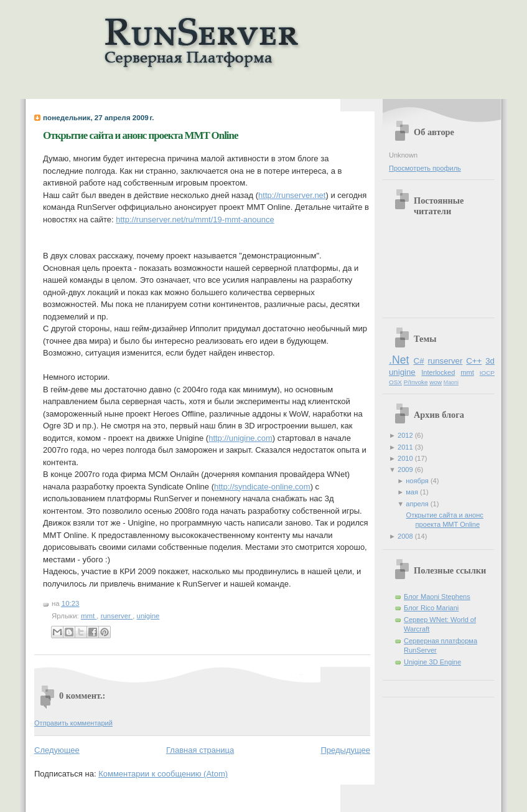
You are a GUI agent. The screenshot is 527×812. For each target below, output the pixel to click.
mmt (89, 616)
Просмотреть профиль (425, 168)
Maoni (451, 382)
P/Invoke (416, 382)
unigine (148, 616)
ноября (418, 481)
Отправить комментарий (73, 723)
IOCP (487, 373)
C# (419, 361)
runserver (117, 616)
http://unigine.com (240, 438)
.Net (399, 360)
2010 (406, 458)
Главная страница (200, 750)
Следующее (57, 750)
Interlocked (438, 372)
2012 (406, 435)
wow (436, 382)
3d (490, 361)
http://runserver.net (292, 195)
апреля (418, 504)
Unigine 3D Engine (432, 662)
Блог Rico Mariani (431, 608)
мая (413, 492)
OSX (395, 382)
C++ (474, 361)
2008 (406, 536)
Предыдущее (345, 750)
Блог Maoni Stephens (437, 597)
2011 (406, 447)
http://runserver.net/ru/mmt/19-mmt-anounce (195, 220)
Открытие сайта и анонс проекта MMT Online (140, 135)
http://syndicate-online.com (262, 487)
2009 (406, 470)
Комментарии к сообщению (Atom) (163, 774)
